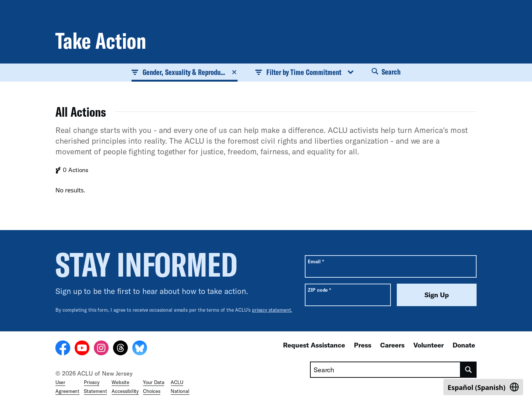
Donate (464, 345)
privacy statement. (272, 310)
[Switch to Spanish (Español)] (483, 387)
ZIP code (319, 290)
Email (316, 261)
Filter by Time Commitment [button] (305, 72)
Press (363, 345)
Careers (392, 345)
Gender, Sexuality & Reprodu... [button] (185, 72)
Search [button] (386, 72)
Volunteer (429, 345)
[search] (469, 370)
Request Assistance (314, 345)
